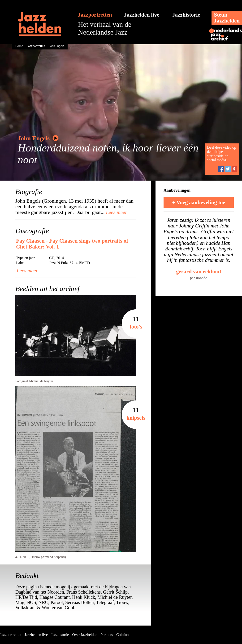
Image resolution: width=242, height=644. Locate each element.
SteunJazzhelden (227, 18)
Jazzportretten (95, 15)
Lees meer (116, 212)
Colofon (122, 635)
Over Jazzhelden (85, 635)
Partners (107, 635)
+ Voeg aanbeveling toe (199, 202)
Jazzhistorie (186, 15)
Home (19, 46)
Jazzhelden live (142, 15)
